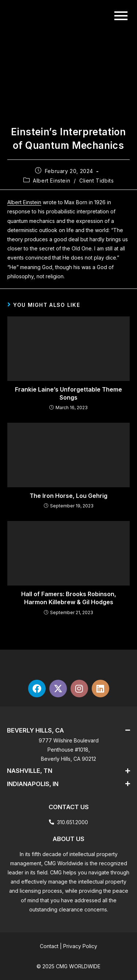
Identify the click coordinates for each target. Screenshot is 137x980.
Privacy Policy (80, 946)
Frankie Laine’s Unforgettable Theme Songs (68, 393)
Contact (49, 946)
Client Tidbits (96, 181)
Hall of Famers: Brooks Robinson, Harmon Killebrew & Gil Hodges (69, 598)
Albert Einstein (52, 181)
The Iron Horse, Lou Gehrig (68, 496)
